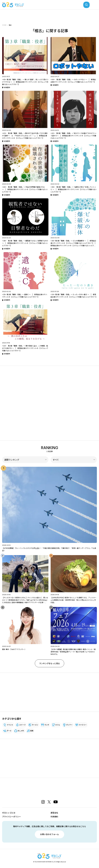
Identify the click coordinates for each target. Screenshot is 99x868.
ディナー (69, 725)
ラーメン (35, 725)
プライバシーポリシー (11, 817)
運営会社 (54, 813)
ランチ (47, 725)
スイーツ (22, 725)
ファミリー (83, 725)
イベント (10, 725)
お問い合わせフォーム (49, 834)
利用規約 (54, 817)
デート (9, 731)
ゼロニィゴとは (9, 813)
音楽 (32, 731)
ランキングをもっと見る (49, 663)
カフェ (58, 725)
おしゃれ (21, 731)
